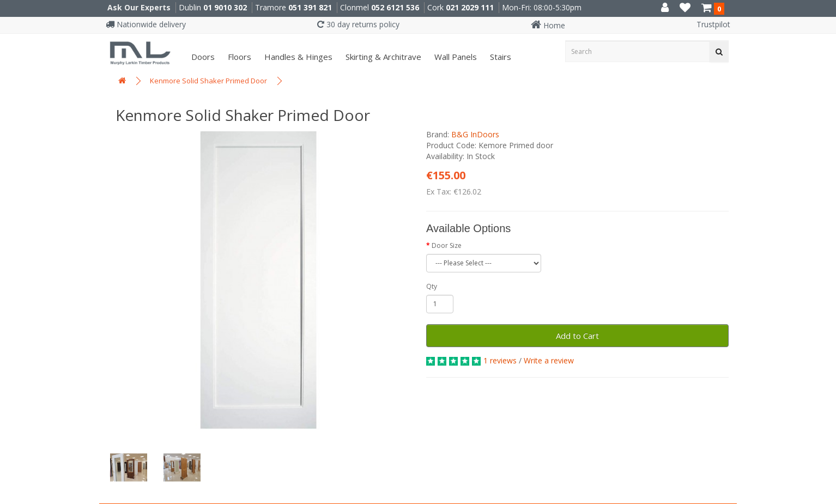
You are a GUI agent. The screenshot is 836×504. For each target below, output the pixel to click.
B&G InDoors (475, 134)
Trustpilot (713, 24)
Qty (432, 286)
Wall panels (455, 57)
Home (548, 25)
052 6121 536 (395, 7)
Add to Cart (577, 336)
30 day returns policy (358, 24)
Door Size (447, 245)
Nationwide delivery (146, 24)
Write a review (549, 360)
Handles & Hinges (297, 57)
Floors (238, 57)
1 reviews (500, 360)
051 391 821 (310, 7)
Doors (202, 57)
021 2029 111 (470, 7)
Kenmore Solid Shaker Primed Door (208, 81)
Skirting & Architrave (382, 57)
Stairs (499, 57)
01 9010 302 (225, 7)
